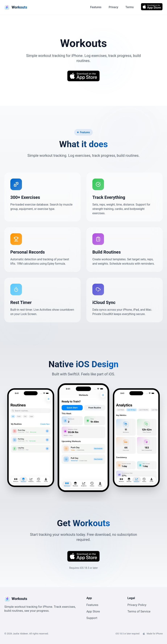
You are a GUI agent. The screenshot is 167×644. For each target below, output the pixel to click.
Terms (130, 7)
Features (96, 7)
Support (92, 618)
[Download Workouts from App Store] (152, 7)
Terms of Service (139, 611)
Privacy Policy (137, 605)
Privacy (113, 7)
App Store (93, 611)
